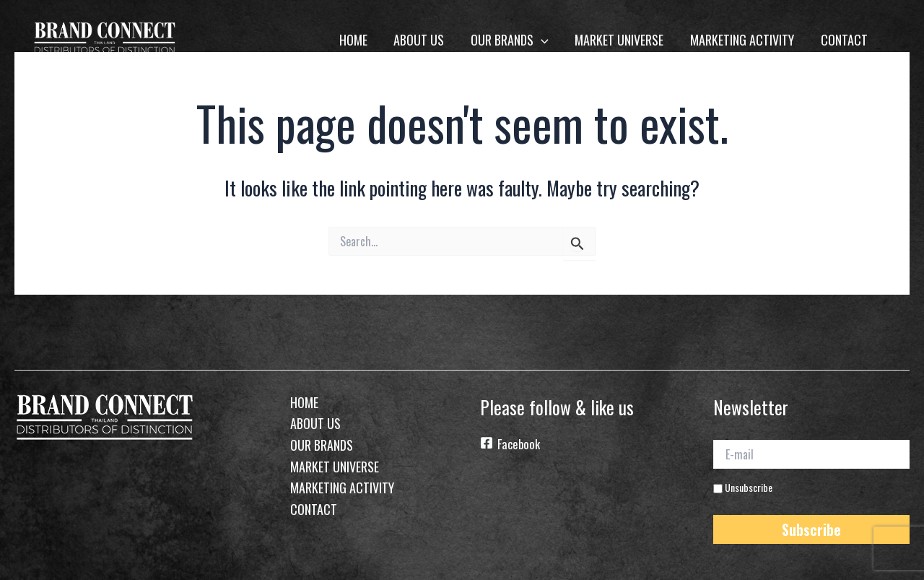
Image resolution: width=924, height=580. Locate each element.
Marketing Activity (743, 40)
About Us (421, 40)
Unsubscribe (743, 486)
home (356, 40)
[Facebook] (579, 445)
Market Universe (620, 40)
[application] (542, 40)
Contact (844, 40)
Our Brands (511, 40)
